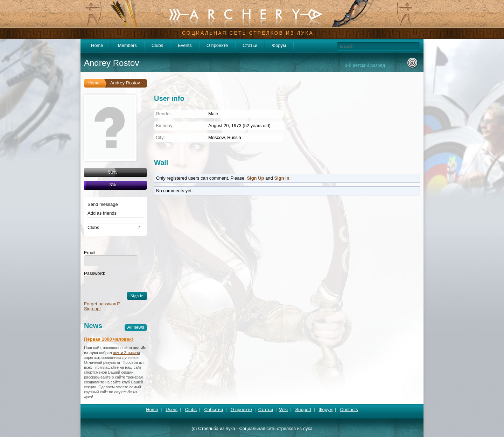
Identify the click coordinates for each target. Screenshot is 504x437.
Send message (103, 204)
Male (213, 114)
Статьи (250, 45)
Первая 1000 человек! (108, 339)
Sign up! (92, 309)
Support (303, 410)
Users (171, 410)
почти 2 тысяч (125, 353)
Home (97, 45)
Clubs (157, 45)
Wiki (284, 410)
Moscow (216, 137)
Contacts (349, 410)
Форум (279, 45)
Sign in (282, 178)
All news (136, 327)
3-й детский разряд (365, 65)
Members (127, 45)
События (213, 410)
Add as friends (102, 213)
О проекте (217, 45)
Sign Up (255, 178)
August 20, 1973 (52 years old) (239, 126)
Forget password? (102, 304)
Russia (234, 137)
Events (185, 45)
